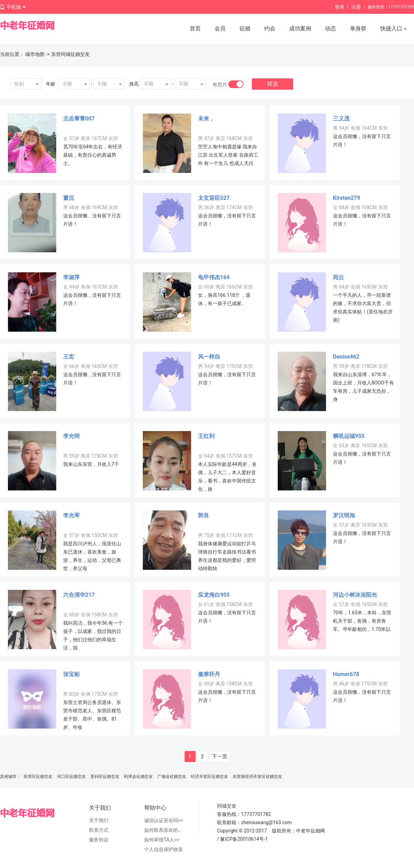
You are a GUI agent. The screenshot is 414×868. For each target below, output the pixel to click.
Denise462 (346, 357)
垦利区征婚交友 (105, 777)
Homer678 (346, 674)
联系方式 (99, 830)
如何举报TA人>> (162, 840)
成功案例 (300, 28)
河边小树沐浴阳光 (355, 595)
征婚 (245, 28)
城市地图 (35, 54)
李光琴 (71, 515)
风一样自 (209, 357)
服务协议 (99, 840)
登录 (339, 7)
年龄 (51, 84)
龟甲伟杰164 (214, 277)
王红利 (206, 436)
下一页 (220, 757)
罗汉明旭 (344, 515)
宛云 (338, 277)
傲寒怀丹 (209, 674)
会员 (220, 28)
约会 (270, 28)
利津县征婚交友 (138, 777)
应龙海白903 (214, 595)
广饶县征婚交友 (172, 777)
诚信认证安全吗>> (164, 820)
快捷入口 (394, 29)
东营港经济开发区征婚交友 (257, 777)
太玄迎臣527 (214, 198)
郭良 (204, 515)
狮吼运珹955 (349, 436)
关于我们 (99, 820)
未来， (206, 119)
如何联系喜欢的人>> (165, 830)
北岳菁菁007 (79, 119)
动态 (331, 28)
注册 (356, 7)
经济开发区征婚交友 (209, 777)
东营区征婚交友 (38, 777)
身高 (134, 84)
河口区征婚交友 (71, 777)
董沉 (69, 198)
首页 (195, 28)
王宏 (69, 357)
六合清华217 (79, 595)
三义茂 (341, 119)
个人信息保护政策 (164, 849)
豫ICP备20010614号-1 (244, 839)
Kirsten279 (347, 198)
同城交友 (227, 806)
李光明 (71, 436)
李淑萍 (71, 277)
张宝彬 (71, 674)
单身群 (358, 28)
